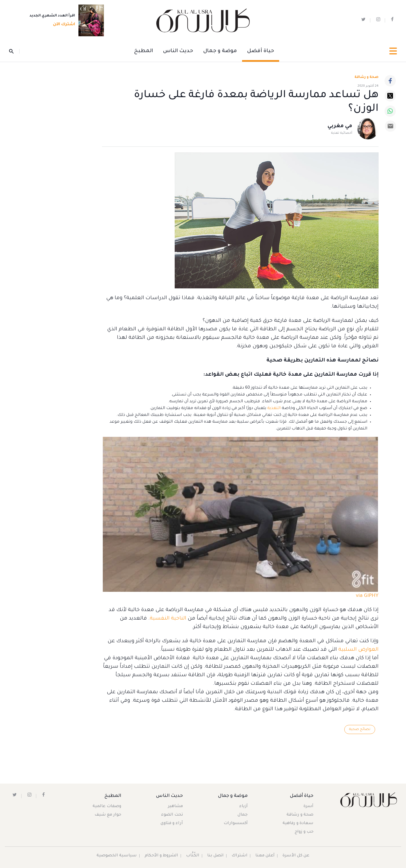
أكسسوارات (236, 824)
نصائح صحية (360, 729)
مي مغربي (340, 126)
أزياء (243, 807)
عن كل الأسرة (296, 856)
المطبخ (144, 51)
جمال (243, 815)
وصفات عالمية (107, 807)
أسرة (308, 807)
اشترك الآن (62, 25)
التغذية (274, 409)
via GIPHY (367, 596)
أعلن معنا (265, 856)
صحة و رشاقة (367, 77)
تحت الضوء (172, 815)
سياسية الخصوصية (117, 856)
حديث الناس (178, 51)
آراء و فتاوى (172, 824)
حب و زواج (304, 832)
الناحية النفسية (168, 619)
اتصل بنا (215, 856)
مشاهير (175, 807)
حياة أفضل (261, 51)
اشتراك (240, 856)
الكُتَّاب (193, 856)
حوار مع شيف (108, 815)
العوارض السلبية (358, 650)
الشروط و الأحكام (161, 856)
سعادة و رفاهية (298, 824)
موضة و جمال (220, 51)
